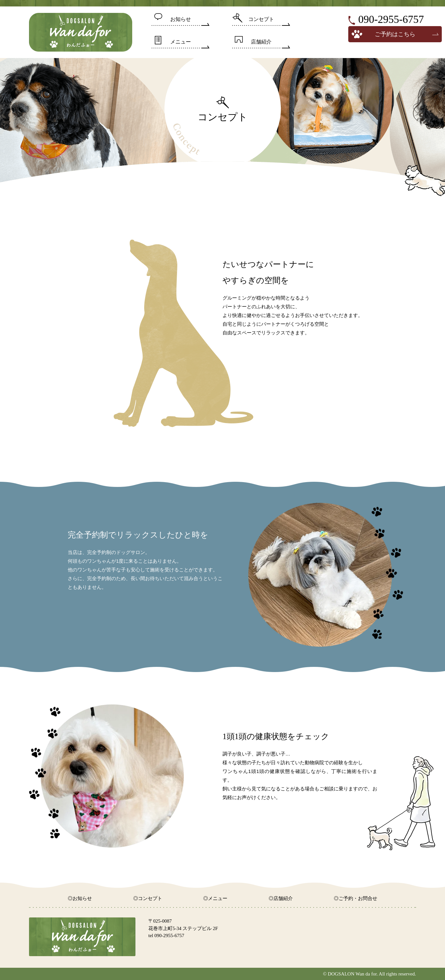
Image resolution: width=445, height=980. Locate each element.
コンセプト (261, 19)
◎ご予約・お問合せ (356, 898)
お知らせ (181, 19)
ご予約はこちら (395, 34)
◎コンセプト (148, 898)
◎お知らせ (80, 898)
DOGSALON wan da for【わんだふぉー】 (81, 32)
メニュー (181, 42)
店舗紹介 (261, 42)
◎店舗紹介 (281, 898)
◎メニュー (215, 898)
